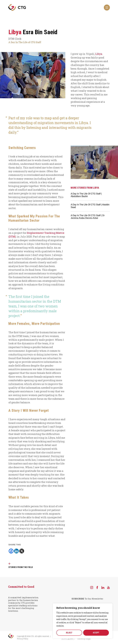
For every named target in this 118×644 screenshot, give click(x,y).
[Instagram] (92, 587)
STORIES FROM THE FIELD (21, 567)
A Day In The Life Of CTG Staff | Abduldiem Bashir (86, 195)
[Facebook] (11, 551)
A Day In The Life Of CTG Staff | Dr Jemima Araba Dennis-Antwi (88, 217)
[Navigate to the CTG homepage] (17, 8)
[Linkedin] (16, 551)
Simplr (88, 639)
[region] (83, 621)
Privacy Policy (23, 639)
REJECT (69, 633)
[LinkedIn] (103, 587)
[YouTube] (108, 587)
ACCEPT (96, 633)
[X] (22, 551)
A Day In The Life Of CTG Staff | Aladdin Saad (90, 206)
